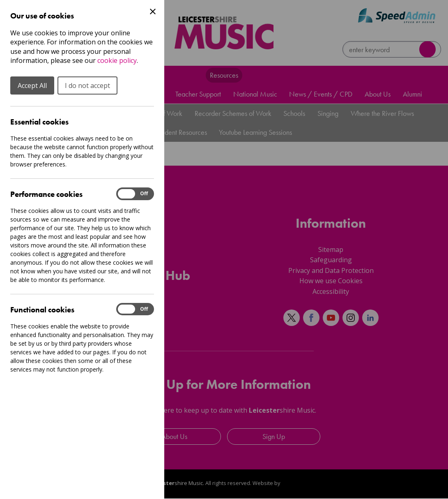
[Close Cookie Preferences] (153, 12)
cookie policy (117, 60)
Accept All (32, 85)
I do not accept (87, 85)
